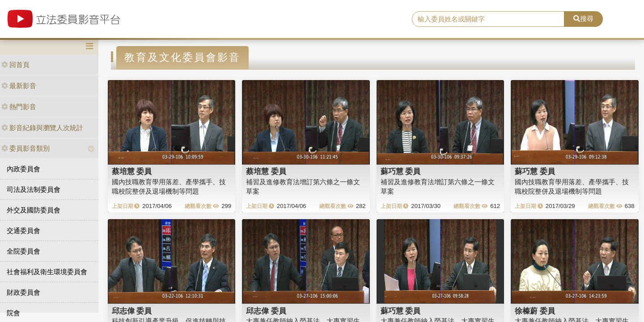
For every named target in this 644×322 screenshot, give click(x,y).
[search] (488, 19)
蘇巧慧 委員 (401, 171)
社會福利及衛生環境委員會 (47, 272)
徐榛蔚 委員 (535, 311)
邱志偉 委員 (132, 311)
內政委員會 (23, 169)
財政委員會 (23, 292)
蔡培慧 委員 (132, 171)
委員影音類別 (25, 148)
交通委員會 (23, 231)
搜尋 (583, 19)
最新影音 (19, 86)
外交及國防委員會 (34, 210)
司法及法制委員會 (34, 189)
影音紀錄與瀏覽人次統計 (42, 128)
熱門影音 (19, 107)
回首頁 (15, 65)
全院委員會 (23, 251)
